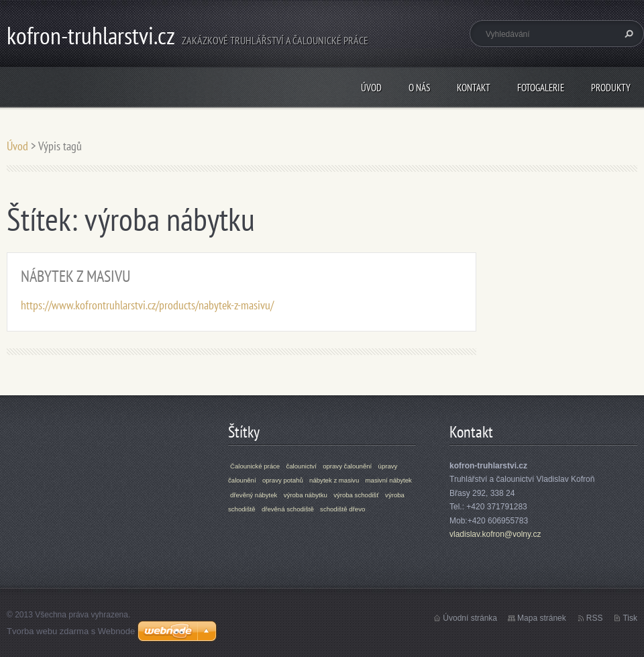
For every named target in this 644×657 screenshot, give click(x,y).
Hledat (627, 34)
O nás (419, 88)
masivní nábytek (389, 480)
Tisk (630, 618)
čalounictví (301, 466)
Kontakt (474, 88)
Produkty (611, 88)
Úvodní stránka (470, 618)
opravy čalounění (347, 466)
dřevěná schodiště (288, 509)
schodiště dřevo (342, 509)
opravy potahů (283, 480)
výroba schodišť (356, 495)
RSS (595, 618)
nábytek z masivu (334, 480)
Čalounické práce (255, 466)
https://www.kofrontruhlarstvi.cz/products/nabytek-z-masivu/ (147, 305)
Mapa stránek (542, 618)
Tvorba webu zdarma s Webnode (71, 631)
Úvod (371, 88)
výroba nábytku (306, 495)
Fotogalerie (541, 88)
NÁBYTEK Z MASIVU (76, 276)
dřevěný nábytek (254, 495)
